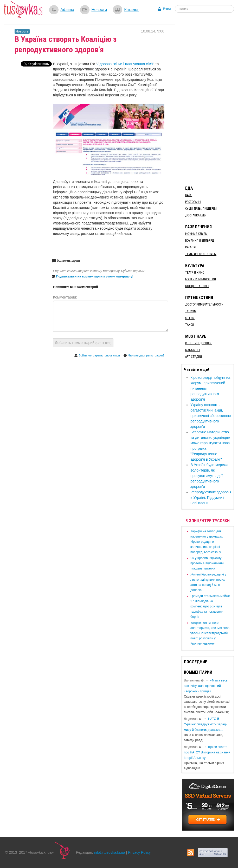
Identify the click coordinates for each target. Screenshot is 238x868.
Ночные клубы (196, 234)
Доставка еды (196, 215)
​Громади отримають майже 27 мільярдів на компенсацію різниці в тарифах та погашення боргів (210, 606)
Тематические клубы (201, 254)
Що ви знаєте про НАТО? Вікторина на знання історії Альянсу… (207, 752)
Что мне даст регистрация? (146, 355)
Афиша (67, 9)
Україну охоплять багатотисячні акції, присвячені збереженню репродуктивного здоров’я (211, 416)
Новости (99, 9)
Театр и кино (195, 273)
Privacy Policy (139, 852)
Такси (189, 325)
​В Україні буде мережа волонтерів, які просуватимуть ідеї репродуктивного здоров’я (209, 476)
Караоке (191, 247)
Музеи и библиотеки (201, 279)
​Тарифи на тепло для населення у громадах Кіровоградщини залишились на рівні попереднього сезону (207, 542)
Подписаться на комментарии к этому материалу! (95, 276)
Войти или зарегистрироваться (99, 355)
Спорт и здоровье (199, 343)
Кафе (189, 195)
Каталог (131, 9)
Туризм (191, 311)
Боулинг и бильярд (200, 241)
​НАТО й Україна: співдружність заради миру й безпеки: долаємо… (206, 724)
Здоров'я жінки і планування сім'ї (125, 64)
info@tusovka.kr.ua (110, 852)
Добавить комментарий (83, 343)
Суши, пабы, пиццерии (201, 209)
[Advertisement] (210, 102)
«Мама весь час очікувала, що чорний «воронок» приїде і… (206, 686)
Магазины (193, 350)
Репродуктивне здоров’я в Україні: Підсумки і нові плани (211, 498)
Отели (190, 318)
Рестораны (193, 202)
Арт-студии (194, 357)
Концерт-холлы (197, 286)
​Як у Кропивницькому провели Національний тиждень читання (207, 563)
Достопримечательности (204, 304)
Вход (167, 9)
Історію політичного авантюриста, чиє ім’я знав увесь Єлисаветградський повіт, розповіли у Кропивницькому (210, 633)
